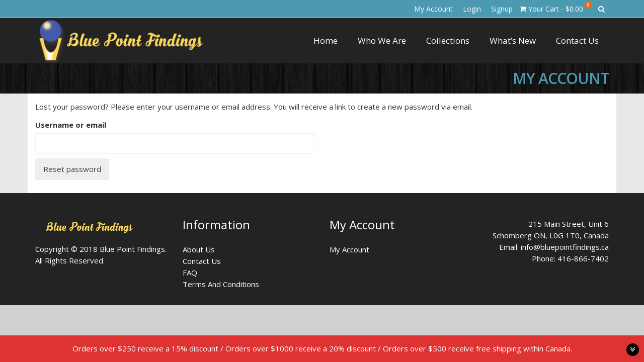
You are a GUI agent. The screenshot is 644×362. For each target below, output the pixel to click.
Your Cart (556, 8)
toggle (633, 350)
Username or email (71, 125)
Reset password (72, 169)
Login (472, 9)
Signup (502, 9)
